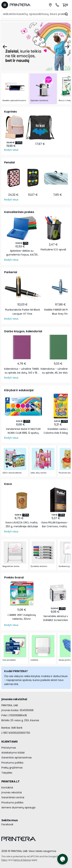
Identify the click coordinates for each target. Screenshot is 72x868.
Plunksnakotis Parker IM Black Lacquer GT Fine (23, 312)
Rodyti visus (11, 150)
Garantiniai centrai (13, 797)
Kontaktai (7, 788)
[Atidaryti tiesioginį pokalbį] (63, 859)
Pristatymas (9, 748)
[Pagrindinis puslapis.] (23, 5)
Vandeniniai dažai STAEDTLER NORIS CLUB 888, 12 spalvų (23, 431)
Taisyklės (7, 773)
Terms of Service (22, 860)
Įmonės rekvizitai (12, 792)
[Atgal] (5, 47)
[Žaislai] (36, 47)
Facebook (7, 824)
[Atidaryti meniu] (5, 5)
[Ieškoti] (66, 14)
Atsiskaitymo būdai (13, 753)
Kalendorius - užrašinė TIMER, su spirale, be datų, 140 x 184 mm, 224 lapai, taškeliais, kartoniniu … (22, 371)
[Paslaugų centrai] (50, 5)
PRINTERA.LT (11, 781)
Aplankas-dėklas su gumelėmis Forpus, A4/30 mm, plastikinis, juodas (22, 253)
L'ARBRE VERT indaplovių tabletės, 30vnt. (22, 617)
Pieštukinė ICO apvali (53, 250)
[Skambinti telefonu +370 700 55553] (57, 5)
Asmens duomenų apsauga (18, 807)
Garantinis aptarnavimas (17, 758)
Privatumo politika (12, 763)
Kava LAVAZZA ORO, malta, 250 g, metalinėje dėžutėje (22, 524)
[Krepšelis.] (66, 5)
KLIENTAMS (10, 742)
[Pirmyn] (67, 47)
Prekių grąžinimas (12, 768)
